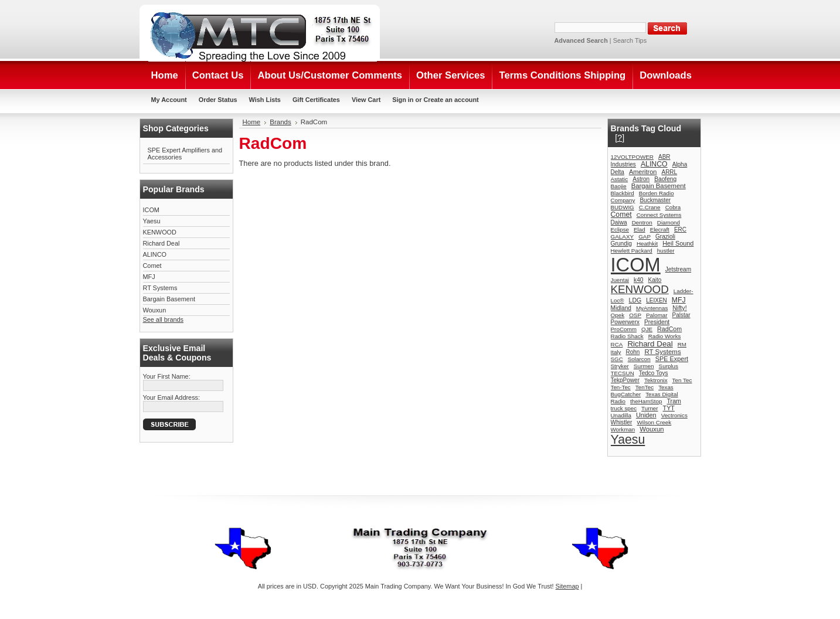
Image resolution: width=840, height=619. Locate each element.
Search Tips (630, 40)
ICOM (151, 210)
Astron (641, 179)
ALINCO (155, 254)
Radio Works (665, 336)
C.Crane (650, 207)
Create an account (451, 100)
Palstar (681, 315)
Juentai (620, 280)
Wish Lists (265, 100)
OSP (635, 315)
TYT (669, 408)
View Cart (366, 100)
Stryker (620, 366)
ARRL (669, 172)
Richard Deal (161, 243)
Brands (280, 122)
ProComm (624, 329)
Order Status (218, 100)
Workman (623, 429)
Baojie (619, 186)
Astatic (620, 179)
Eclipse (620, 229)
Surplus (669, 366)
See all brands (164, 319)
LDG (635, 300)
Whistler (622, 422)
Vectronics (674, 415)
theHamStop (646, 401)
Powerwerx (625, 322)
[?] (620, 138)
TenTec (645, 387)
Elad (640, 229)
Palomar (657, 315)
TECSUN (623, 373)
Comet (152, 266)
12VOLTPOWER (632, 157)
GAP (645, 237)
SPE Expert (672, 359)
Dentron (642, 222)
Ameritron (643, 172)
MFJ (149, 277)
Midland (621, 308)
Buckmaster (655, 200)
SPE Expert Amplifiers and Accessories (185, 154)
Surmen (644, 366)
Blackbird (623, 193)
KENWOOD (160, 232)
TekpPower (625, 380)
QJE (647, 329)
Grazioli (665, 237)
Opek (618, 315)
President (657, 322)
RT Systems (160, 288)
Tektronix (656, 380)
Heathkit (647, 244)
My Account (169, 100)
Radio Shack (627, 336)
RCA (617, 344)
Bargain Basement (169, 299)
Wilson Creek (654, 422)
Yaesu (152, 221)
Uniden (646, 415)
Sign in (403, 100)
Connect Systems (659, 215)
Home (252, 122)
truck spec (624, 408)
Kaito (655, 280)
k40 (638, 280)
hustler (666, 251)
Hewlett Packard (632, 251)
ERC (680, 229)
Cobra (673, 207)
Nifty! (679, 308)
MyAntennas (652, 308)
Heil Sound (678, 243)
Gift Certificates (316, 100)
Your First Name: (167, 376)
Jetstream (678, 269)
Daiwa (619, 222)
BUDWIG (623, 207)
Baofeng (665, 179)
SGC (617, 359)
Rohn (632, 352)
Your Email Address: (172, 397)
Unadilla (621, 415)
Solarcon (639, 359)
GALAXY (623, 237)
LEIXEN (657, 300)
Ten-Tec (621, 387)
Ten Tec (682, 380)
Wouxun (155, 310)
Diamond (669, 222)
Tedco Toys (654, 373)
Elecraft (660, 229)
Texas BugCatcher (642, 391)
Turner (649, 408)
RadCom (669, 329)
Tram (674, 401)
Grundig (621, 244)
